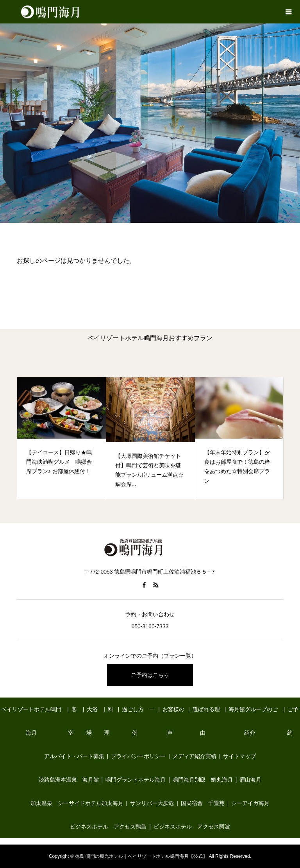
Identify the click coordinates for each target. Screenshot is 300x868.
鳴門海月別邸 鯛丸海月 (203, 780)
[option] (62, 438)
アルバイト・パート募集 (74, 756)
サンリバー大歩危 (152, 803)
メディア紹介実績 (195, 756)
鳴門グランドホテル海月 (136, 780)
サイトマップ (239, 756)
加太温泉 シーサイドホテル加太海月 (77, 803)
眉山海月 (250, 780)
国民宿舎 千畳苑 (203, 803)
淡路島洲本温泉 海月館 (69, 780)
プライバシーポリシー (138, 756)
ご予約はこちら (150, 675)
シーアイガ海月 (250, 803)
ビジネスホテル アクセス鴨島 (108, 827)
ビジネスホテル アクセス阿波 (192, 827)
